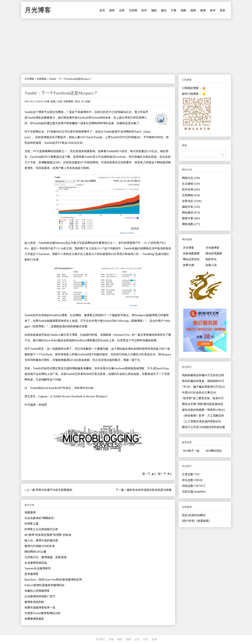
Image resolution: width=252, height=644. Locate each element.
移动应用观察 (214, 253)
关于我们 (100, 639)
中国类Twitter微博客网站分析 (43, 613)
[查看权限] (203, 521)
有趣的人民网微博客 (37, 591)
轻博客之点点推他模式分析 (41, 529)
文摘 (154, 639)
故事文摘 (188, 265)
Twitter (95, 118)
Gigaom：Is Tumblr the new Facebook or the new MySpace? (73, 396)
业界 (122, 10)
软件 (144, 10)
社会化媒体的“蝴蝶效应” (40, 518)
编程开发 (191, 207)
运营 (137, 639)
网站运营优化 (191, 259)
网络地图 (191, 224)
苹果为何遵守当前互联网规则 (54, 490)
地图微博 (30, 512)
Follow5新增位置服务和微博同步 (45, 585)
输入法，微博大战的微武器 (41, 540)
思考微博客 (31, 574)
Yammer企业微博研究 (38, 568)
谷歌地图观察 (191, 253)
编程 (154, 10)
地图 (183, 10)
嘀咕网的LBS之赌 (35, 552)
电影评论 (211, 259)
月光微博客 (212, 248)
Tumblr (29, 112)
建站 (164, 10)
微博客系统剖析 (34, 602)
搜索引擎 (191, 218)
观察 (193, 10)
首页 (102, 10)
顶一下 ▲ (148, 474)
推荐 (112, 10)
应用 (146, 639)
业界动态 (192, 201)
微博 (203, 10)
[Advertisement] (126, 47)
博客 (111, 639)
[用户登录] (189, 521)
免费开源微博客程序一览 (40, 608)
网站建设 (191, 213)
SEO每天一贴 (191, 451)
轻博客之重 (31, 524)
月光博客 (38, 10)
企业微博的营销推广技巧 (40, 596)
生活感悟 (191, 184)
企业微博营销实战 (36, 563)
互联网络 (42, 79)
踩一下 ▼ (164, 474)
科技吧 (43, 405)
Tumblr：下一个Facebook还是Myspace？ (61, 93)
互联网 (133, 10)
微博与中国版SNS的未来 (40, 546)
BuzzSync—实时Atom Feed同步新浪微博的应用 (53, 580)
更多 (223, 10)
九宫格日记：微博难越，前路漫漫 (45, 557)
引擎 (174, 10)
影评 (213, 10)
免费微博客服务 (34, 619)
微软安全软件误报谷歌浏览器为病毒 (149, 490)
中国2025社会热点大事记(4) (199, 392)
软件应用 (191, 189)
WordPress (56, 315)
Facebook (83, 118)
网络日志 (191, 178)
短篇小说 (211, 265)
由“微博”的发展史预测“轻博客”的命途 (48, 535)
